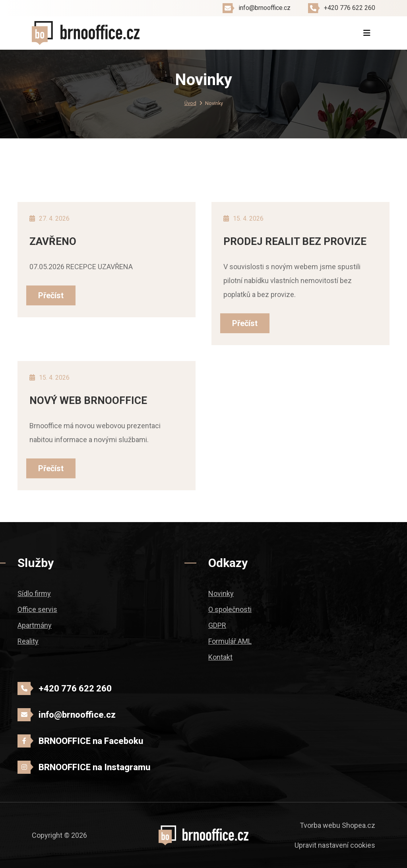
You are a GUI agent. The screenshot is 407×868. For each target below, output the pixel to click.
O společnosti (230, 609)
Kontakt (220, 657)
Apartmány (35, 625)
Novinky (221, 593)
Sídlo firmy (34, 593)
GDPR (217, 625)
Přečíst (51, 295)
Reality (28, 641)
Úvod (190, 103)
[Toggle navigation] (367, 33)
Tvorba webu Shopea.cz (337, 825)
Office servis (37, 609)
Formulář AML (230, 641)
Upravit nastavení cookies (335, 845)
